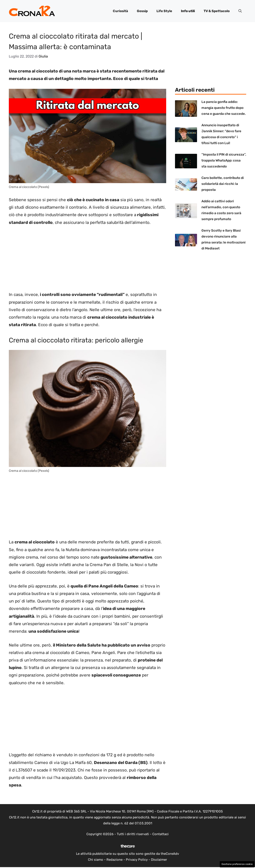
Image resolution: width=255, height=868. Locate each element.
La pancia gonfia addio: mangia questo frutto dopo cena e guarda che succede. (224, 108)
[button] (240, 11)
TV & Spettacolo (217, 11)
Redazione (114, 860)
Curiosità (120, 11)
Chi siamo (96, 860)
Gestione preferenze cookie (237, 864)
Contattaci (160, 834)
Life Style (164, 11)
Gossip (142, 11)
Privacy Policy (137, 860)
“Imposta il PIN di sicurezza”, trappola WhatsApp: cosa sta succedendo (224, 160)
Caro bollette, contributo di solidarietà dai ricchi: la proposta (223, 184)
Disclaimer (159, 860)
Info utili (188, 11)
